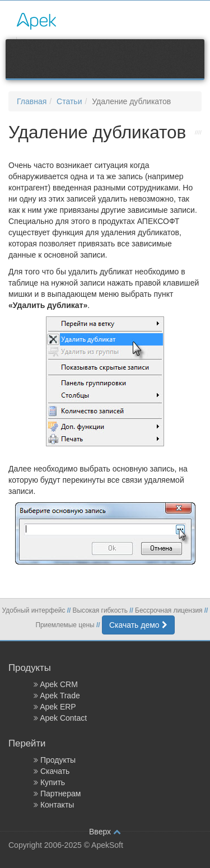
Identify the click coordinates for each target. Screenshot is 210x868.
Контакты (57, 805)
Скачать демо (138, 625)
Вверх (105, 832)
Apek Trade (60, 696)
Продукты (58, 760)
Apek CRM (59, 684)
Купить (53, 782)
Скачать (55, 771)
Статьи (69, 101)
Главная (32, 101)
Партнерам (60, 794)
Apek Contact (63, 718)
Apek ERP (58, 707)
